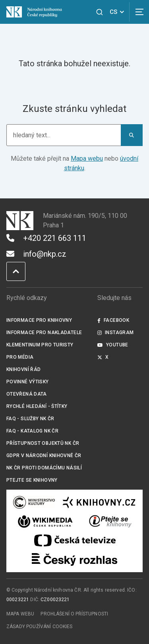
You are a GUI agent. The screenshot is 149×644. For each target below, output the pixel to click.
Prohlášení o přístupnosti (74, 614)
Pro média (20, 357)
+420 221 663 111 (46, 238)
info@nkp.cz (36, 254)
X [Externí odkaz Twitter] (103, 357)
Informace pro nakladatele (44, 333)
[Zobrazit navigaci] (139, 12)
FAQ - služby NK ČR (30, 419)
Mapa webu (87, 159)
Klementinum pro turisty (40, 345)
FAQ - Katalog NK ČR (32, 431)
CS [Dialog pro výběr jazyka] (118, 12)
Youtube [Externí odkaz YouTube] (113, 345)
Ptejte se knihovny (32, 480)
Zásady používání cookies (40, 627)
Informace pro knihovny (39, 320)
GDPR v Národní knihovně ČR (44, 456)
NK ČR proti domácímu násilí (44, 468)
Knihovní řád (24, 369)
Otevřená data (27, 394)
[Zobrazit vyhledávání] (100, 12)
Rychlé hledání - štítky (37, 406)
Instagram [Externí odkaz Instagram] (116, 333)
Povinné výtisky (28, 382)
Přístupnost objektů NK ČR (43, 443)
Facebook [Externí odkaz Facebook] (113, 320)
